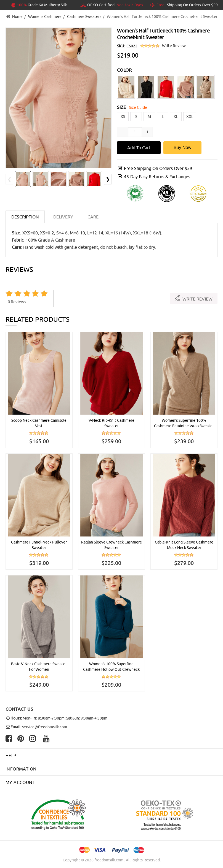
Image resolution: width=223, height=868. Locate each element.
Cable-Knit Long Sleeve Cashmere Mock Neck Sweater (184, 545)
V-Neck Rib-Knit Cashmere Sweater (112, 423)
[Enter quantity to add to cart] (135, 132)
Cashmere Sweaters (84, 17)
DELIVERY (63, 217)
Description (25, 217)
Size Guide (138, 107)
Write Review (174, 46)
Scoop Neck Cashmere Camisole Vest (39, 423)
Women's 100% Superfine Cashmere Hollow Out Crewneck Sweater (111, 667)
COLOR (124, 70)
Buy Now (182, 148)
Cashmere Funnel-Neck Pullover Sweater (39, 545)
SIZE (122, 107)
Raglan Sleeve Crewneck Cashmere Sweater (112, 545)
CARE (93, 217)
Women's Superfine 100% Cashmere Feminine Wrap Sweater (184, 423)
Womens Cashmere (45, 17)
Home (17, 17)
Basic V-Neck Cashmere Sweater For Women (39, 667)
